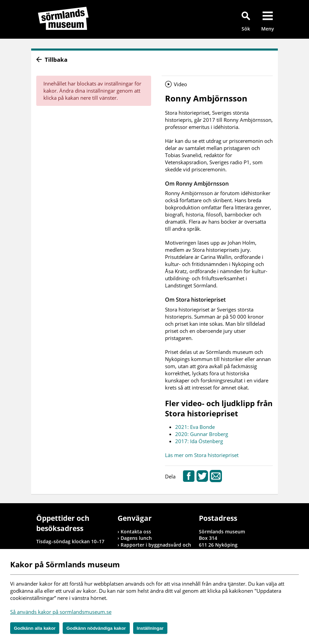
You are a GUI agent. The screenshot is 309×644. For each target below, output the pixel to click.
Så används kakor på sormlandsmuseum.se (61, 612)
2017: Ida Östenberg (199, 441)
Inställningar (150, 628)
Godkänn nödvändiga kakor (96, 628)
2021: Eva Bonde (195, 427)
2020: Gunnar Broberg (202, 434)
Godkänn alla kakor (35, 628)
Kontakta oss (136, 532)
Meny (268, 29)
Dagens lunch (136, 538)
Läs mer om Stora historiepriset (202, 455)
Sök (246, 29)
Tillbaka (56, 60)
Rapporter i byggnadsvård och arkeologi (156, 548)
